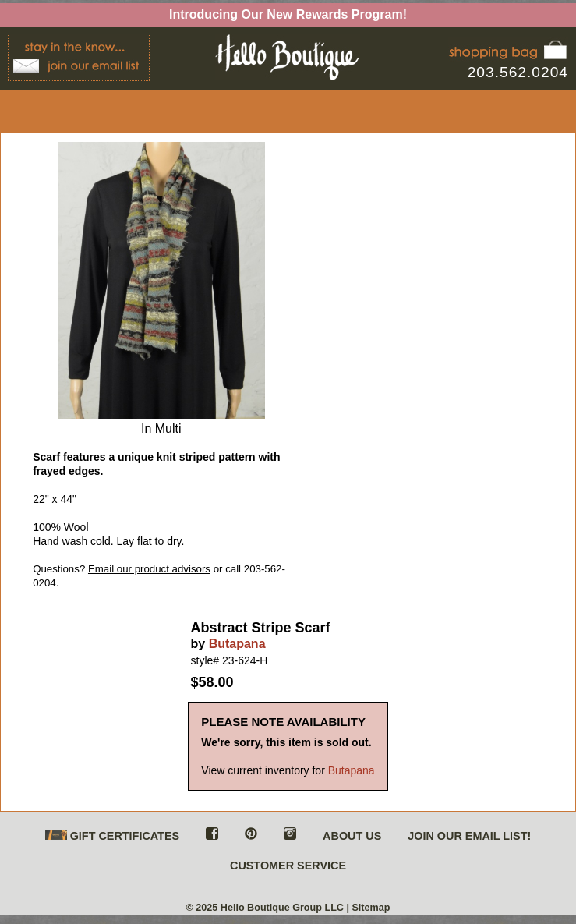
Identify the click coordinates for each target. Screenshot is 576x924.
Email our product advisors (149, 569)
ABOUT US (352, 836)
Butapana (237, 644)
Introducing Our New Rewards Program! (288, 14)
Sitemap (371, 908)
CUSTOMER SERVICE (288, 866)
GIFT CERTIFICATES (112, 836)
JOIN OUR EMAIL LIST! (469, 836)
